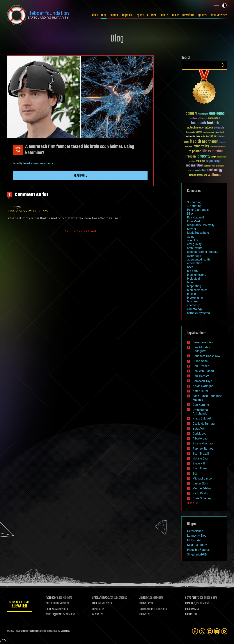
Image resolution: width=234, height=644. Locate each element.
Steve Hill (199, 463)
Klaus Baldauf (202, 418)
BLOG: (95, 604)
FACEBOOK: (51, 598)
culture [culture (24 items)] (217, 132)
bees (190, 267)
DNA (190, 214)
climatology (195, 309)
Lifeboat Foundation (30, 631)
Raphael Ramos (203, 449)
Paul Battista (201, 376)
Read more (80, 176)
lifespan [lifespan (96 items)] (190, 157)
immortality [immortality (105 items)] (201, 146)
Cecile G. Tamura (204, 424)
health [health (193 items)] (196, 141)
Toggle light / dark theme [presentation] (224, 5)
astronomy (194, 256)
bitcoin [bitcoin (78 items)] (209, 128)
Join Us (175, 15)
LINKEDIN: (143, 598)
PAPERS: (96, 615)
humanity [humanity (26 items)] (223, 142)
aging (191, 237)
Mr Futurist (194, 540)
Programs (126, 15)
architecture (195, 248)
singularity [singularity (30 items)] (220, 166)
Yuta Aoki (199, 429)
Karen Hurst (200, 391)
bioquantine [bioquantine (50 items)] (214, 118)
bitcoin (192, 294)
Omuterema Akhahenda (200, 412)
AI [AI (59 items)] (196, 114)
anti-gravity (194, 244)
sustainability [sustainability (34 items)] (201, 171)
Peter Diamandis (198, 210)
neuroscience (46, 164)
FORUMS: (143, 615)
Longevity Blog (197, 536)
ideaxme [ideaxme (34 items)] (188, 147)
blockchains (195, 298)
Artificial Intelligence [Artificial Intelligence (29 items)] (199, 119)
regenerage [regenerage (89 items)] (214, 161)
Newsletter (189, 15)
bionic (191, 282)
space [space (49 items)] (191, 170)
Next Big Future (197, 545)
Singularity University (201, 225)
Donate (164, 15)
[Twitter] (202, 631)
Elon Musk (194, 221)
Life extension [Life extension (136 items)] (212, 151)
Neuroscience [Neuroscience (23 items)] (221, 157)
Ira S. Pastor (201, 493)
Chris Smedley (202, 498)
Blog (104, 15)
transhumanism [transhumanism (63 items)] (198, 175)
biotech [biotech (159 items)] (213, 123)
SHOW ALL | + (193, 503)
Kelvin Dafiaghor (203, 386)
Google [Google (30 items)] (187, 142)
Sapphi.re (65, 631)
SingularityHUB (197, 555)
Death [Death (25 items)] (222, 132)
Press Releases (218, 15)
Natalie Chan (201, 458)
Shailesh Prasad (203, 371)
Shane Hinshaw (203, 443)
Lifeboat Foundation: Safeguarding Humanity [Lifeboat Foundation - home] (38, 15)
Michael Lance (202, 479)
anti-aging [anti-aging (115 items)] (217, 114)
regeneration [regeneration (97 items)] (195, 165)
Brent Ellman (201, 468)
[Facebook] (195, 631)
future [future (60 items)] (213, 136)
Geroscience (195, 531)
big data (192, 271)
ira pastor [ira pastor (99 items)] (194, 151)
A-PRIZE (152, 15)
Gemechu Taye (30, 164)
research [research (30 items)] (208, 166)
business (193, 301)
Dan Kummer (201, 405)
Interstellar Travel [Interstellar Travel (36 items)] (218, 147)
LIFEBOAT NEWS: (100, 598)
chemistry (193, 305)
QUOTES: (189, 615)
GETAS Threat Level (19, 605)
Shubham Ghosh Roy (206, 356)
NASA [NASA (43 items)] (214, 157)
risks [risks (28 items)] (214, 166)
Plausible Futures (198, 550)
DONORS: (143, 604)
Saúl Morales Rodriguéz (201, 349)
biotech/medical (198, 290)
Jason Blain (200, 483)
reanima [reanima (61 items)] (200, 161)
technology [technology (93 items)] (215, 170)
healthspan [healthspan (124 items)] (210, 142)
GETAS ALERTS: (193, 598)
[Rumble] (224, 631)
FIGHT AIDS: (51, 609)
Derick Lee (199, 434)
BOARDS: (190, 604)
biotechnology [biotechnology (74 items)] (195, 128)
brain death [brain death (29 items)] (190, 132)
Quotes (202, 15)
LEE (10, 207)
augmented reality (199, 259)
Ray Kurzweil (195, 217)
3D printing (194, 202)
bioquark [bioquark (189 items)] (199, 123)
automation (195, 263)
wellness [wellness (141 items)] (214, 175)
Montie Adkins (202, 488)
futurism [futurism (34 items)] (221, 137)
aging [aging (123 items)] (190, 114)
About (95, 15)
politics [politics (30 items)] (192, 161)
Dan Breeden (201, 366)
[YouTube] (217, 631)
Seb (195, 474)
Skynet (192, 229)
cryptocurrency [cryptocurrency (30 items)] (208, 132)
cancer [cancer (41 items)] (199, 132)
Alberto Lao (200, 438)
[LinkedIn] (210, 631)
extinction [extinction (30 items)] (205, 137)
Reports (139, 15)
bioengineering (197, 275)
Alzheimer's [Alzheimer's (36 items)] (203, 114)
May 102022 (18, 150)
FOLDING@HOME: (147, 609)
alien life (193, 240)
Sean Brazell (201, 454)
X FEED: (49, 604)
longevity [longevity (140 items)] (204, 156)
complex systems (198, 313)
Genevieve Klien (203, 342)
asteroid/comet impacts (203, 252)
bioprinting (194, 286)
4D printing (194, 206)
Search (223, 65)
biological (193, 279)
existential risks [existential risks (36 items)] (193, 137)
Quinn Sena (200, 361)
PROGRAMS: (191, 609)
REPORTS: (97, 609)
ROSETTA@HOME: (54, 615)
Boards (114, 15)
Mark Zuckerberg (198, 233)
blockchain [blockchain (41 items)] (219, 128)
